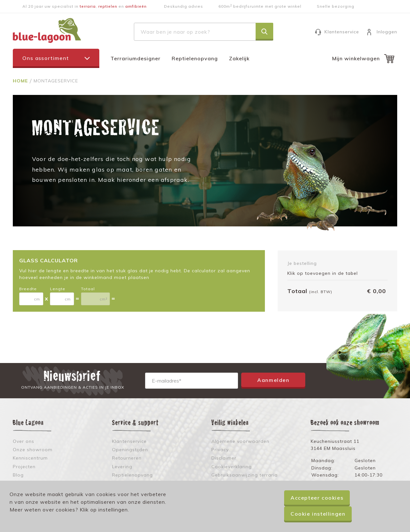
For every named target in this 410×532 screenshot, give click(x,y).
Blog (18, 475)
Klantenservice (342, 32)
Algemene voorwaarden (240, 441)
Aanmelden (273, 380)
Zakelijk (239, 58)
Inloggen (387, 32)
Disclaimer (224, 458)
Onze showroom (33, 450)
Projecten (24, 467)
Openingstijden (130, 450)
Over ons (24, 441)
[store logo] (47, 30)
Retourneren (127, 458)
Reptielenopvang (195, 58)
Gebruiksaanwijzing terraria (245, 475)
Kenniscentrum (30, 458)
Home (21, 81)
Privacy (220, 450)
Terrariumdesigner (135, 58)
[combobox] (204, 32)
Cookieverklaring (232, 467)
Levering (122, 467)
